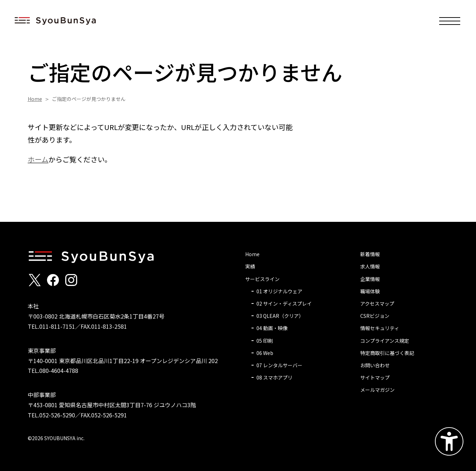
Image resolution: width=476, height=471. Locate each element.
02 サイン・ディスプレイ (284, 303)
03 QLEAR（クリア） (280, 316)
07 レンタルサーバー (279, 365)
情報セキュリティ (380, 328)
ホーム (38, 159)
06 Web (265, 353)
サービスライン (262, 279)
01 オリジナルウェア (279, 291)
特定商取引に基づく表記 (387, 353)
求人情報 (370, 266)
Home (35, 99)
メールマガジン (377, 390)
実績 (250, 266)
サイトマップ (375, 377)
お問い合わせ (375, 365)
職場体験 (370, 291)
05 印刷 (265, 341)
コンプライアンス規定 (385, 341)
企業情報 (370, 279)
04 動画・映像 (272, 328)
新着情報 (370, 254)
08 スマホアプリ (274, 377)
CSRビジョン (375, 316)
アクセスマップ (377, 303)
